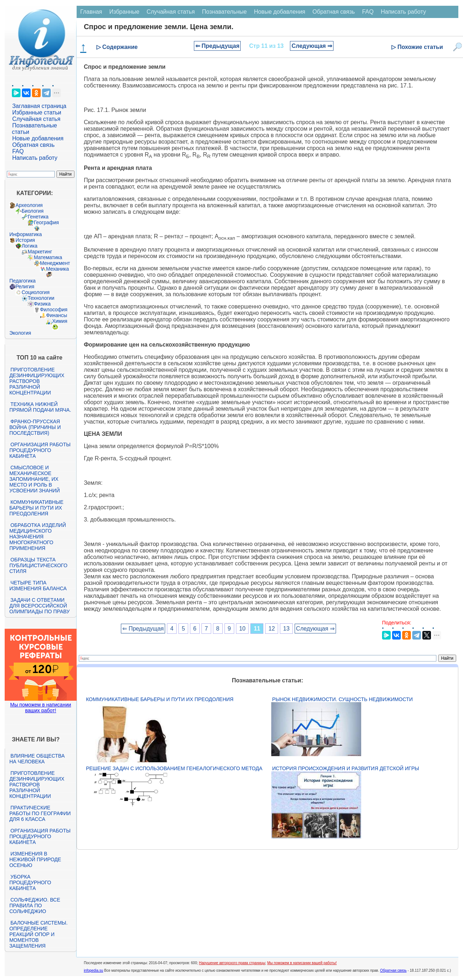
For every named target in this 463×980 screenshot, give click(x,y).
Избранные (124, 12)
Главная (91, 12)
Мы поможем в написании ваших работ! (40, 708)
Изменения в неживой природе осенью (35, 859)
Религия (25, 286)
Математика (48, 257)
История (25, 240)
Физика (42, 304)
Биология (33, 211)
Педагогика (22, 281)
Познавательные (224, 12)
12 (272, 629)
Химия (60, 321)
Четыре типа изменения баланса (38, 586)
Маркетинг (40, 252)
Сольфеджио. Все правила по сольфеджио (35, 906)
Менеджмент (55, 263)
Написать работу (35, 158)
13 (286, 629)
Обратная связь (33, 145)
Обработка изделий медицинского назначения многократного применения (38, 537)
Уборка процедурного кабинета (30, 882)
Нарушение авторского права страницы (232, 963)
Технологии (41, 298)
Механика (58, 269)
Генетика (38, 217)
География (46, 222)
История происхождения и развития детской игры (346, 768)
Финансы (57, 315)
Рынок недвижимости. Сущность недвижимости (343, 699)
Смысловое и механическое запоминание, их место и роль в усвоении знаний (35, 479)
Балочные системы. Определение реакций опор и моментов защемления (38, 934)
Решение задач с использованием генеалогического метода (174, 768)
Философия (54, 310)
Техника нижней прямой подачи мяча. (40, 407)
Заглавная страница (39, 106)
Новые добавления (38, 138)
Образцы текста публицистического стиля (38, 565)
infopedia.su (94, 970)
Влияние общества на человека (37, 759)
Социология (36, 292)
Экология (20, 333)
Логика (29, 246)
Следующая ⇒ (312, 46)
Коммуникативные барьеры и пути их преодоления (36, 508)
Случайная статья (36, 119)
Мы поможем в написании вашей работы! (302, 963)
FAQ (18, 151)
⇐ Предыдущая (217, 46)
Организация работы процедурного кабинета (40, 450)
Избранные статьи (37, 112)
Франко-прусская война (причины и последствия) (35, 427)
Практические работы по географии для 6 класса (40, 813)
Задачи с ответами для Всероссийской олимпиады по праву (40, 606)
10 (242, 629)
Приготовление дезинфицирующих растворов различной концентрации (37, 381)
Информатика (26, 234)
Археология (29, 205)
